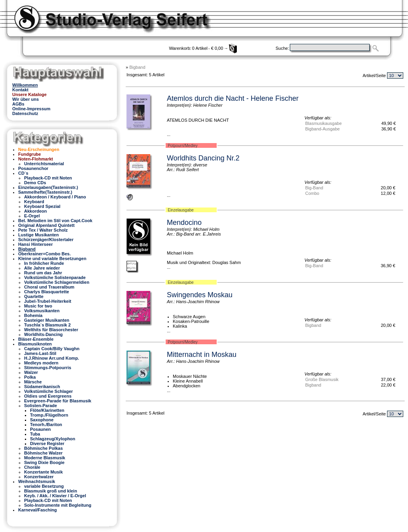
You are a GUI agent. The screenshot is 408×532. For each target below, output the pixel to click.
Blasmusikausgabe (323, 123)
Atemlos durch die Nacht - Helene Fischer (233, 98)
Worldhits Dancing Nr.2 (203, 158)
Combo (312, 193)
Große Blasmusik (322, 379)
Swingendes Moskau (200, 295)
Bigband (137, 67)
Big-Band (314, 188)
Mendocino (184, 223)
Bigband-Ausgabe (322, 129)
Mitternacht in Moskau (202, 355)
